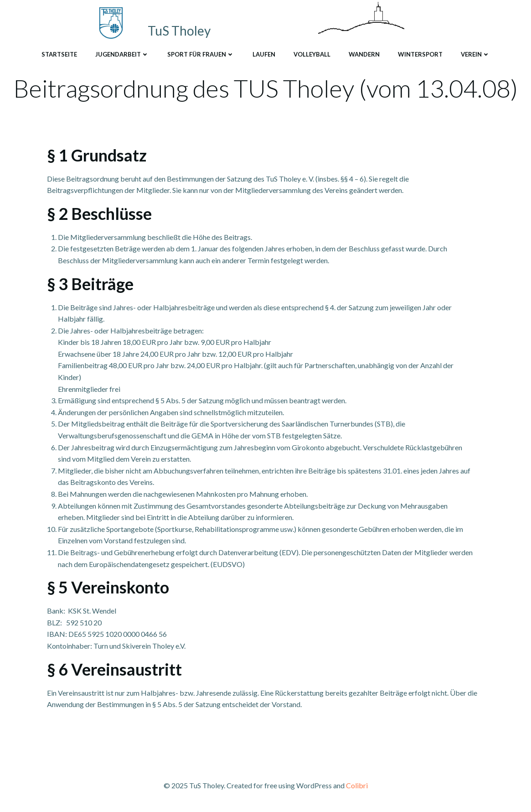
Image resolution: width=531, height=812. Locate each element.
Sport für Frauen (201, 54)
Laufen (264, 54)
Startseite (59, 54)
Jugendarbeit (122, 54)
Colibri (357, 785)
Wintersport (420, 54)
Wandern (364, 54)
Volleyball (312, 54)
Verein (475, 54)
